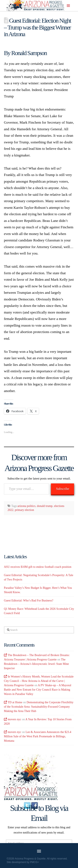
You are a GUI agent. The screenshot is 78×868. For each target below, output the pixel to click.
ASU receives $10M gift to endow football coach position (38, 567)
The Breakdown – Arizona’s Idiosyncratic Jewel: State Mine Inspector (37, 664)
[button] (68, 6)
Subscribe (63, 489)
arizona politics (27, 506)
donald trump (45, 506)
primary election (24, 510)
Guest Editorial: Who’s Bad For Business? (29, 601)
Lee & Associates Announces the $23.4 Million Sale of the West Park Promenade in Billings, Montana (38, 736)
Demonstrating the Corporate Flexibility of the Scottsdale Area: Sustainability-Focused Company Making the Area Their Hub (39, 707)
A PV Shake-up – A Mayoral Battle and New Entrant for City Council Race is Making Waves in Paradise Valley (38, 690)
